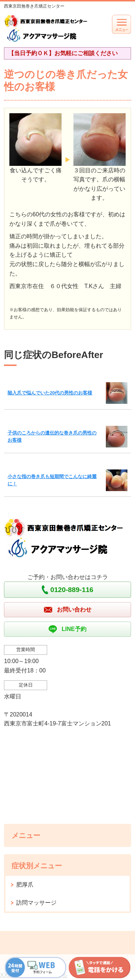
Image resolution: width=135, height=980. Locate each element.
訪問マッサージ (36, 903)
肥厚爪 (25, 885)
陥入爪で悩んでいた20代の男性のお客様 (50, 393)
